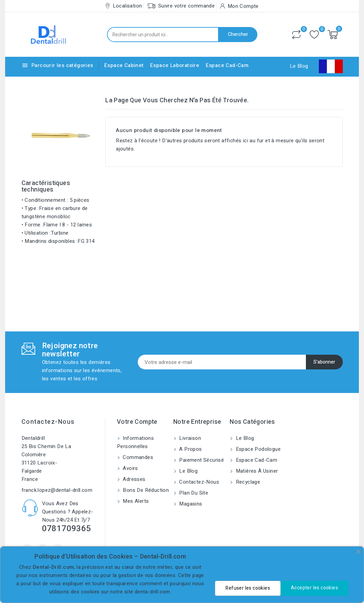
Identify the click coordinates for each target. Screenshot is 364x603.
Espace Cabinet (124, 65)
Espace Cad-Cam (227, 65)
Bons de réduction (145, 490)
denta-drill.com (152, 592)
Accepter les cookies (314, 588)
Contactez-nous (48, 422)
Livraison (189, 438)
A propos (190, 449)
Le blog (188, 471)
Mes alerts (135, 501)
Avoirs (130, 468)
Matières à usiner (256, 471)
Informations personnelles (135, 442)
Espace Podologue (257, 449)
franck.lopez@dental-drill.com (57, 490)
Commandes (137, 457)
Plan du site (193, 493)
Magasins (190, 504)
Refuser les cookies (248, 588)
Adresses (133, 479)
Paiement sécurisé (201, 460)
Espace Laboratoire (175, 65)
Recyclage (247, 482)
